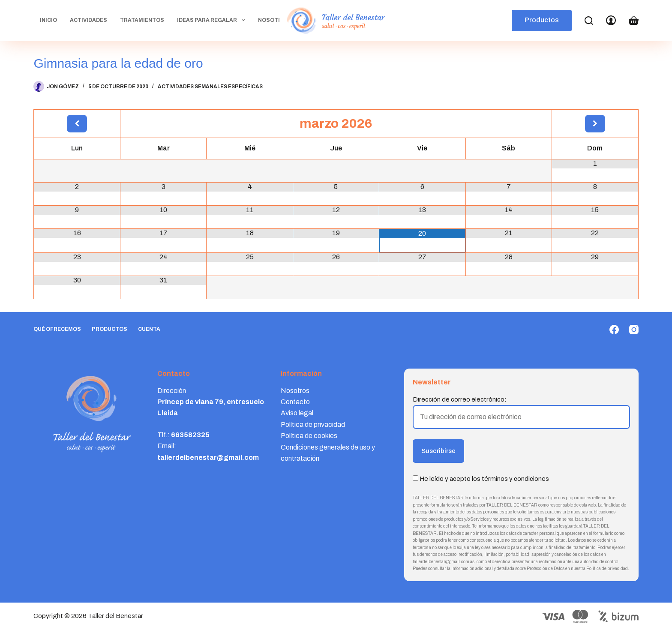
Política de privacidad (313, 424)
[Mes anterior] (77, 124)
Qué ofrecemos (57, 329)
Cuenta (149, 329)
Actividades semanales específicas (210, 87)
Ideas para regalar (213, 20)
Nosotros (274, 20)
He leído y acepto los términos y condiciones (484, 479)
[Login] (611, 20)
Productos (542, 20)
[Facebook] (614, 330)
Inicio (48, 20)
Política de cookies (309, 436)
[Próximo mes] (595, 124)
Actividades (88, 20)
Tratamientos (142, 20)
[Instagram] (634, 330)
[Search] (589, 21)
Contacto (295, 402)
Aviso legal (297, 413)
